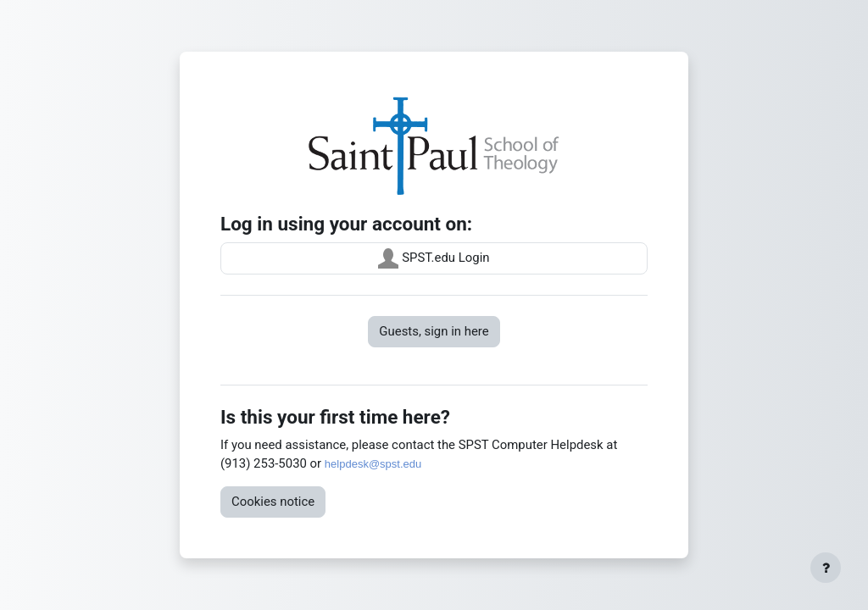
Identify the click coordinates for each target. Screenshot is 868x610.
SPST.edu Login (434, 258)
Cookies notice (273, 502)
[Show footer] (826, 568)
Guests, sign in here (434, 331)
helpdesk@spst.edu (373, 464)
